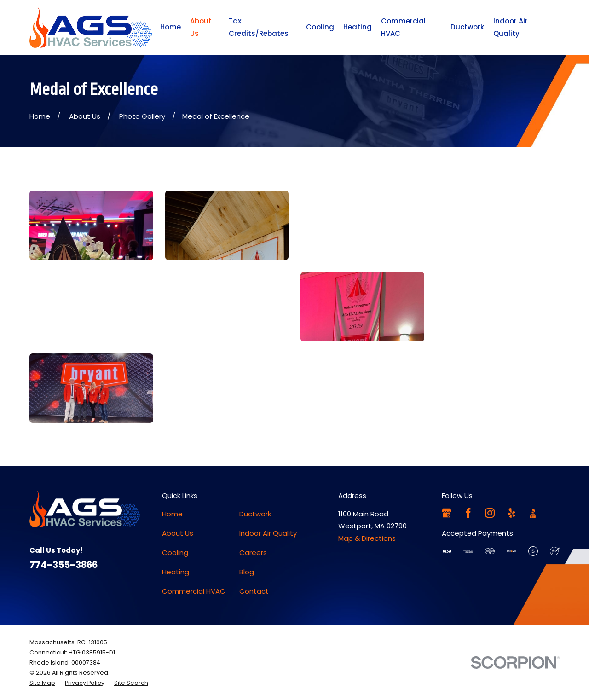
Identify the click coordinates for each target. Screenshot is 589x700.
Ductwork (255, 514)
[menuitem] (42, 683)
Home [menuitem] (170, 27)
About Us (178, 533)
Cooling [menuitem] (320, 27)
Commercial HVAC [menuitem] (403, 27)
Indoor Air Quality (268, 533)
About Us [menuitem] (201, 27)
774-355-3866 (64, 565)
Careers (253, 552)
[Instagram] (490, 513)
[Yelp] (511, 513)
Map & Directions (367, 538)
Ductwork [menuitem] (467, 27)
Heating (176, 572)
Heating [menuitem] (358, 27)
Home (172, 514)
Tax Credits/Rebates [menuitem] (259, 27)
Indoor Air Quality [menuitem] (511, 27)
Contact (254, 591)
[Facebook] (468, 513)
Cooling (175, 552)
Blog (247, 572)
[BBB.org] (533, 513)
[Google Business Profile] (447, 513)
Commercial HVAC (194, 591)
